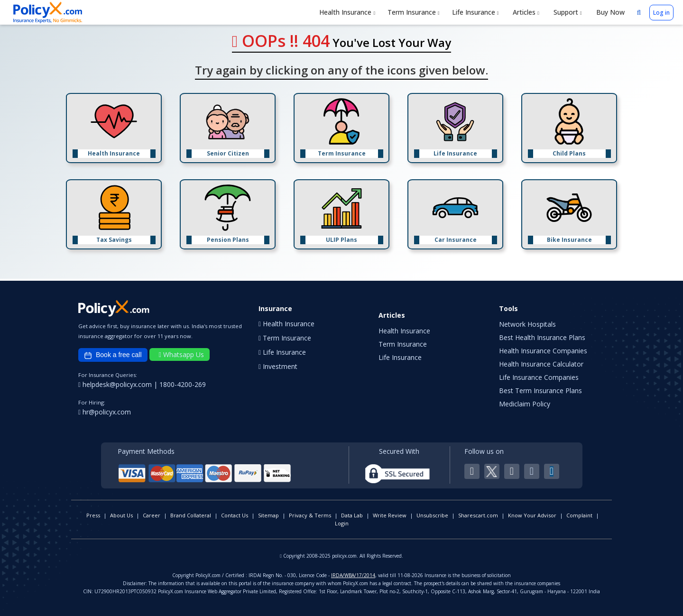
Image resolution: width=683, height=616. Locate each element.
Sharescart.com (478, 515)
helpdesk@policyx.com (116, 384)
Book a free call (113, 355)
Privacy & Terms (310, 515)
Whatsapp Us (181, 354)
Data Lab (352, 515)
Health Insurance (347, 12)
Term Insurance (414, 12)
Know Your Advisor (532, 515)
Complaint (579, 515)
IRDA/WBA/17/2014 (353, 575)
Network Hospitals (527, 324)
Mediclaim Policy (525, 404)
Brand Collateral (191, 515)
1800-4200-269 (183, 384)
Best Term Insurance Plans (540, 391)
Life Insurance (475, 12)
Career (152, 515)
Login (342, 523)
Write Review (390, 515)
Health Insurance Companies (543, 351)
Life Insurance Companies (539, 377)
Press (93, 515)
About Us (121, 515)
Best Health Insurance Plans (542, 337)
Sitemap (268, 515)
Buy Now (609, 12)
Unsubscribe (432, 515)
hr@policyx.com (105, 412)
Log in (661, 13)
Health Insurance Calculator (541, 364)
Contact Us (235, 515)
